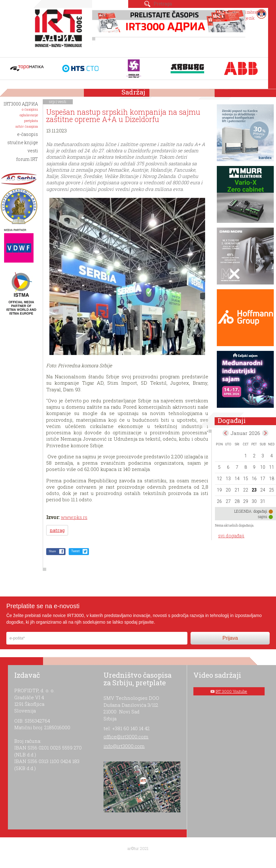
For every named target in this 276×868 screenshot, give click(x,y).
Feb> (265, 433)
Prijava (230, 638)
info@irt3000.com (124, 746)
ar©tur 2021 (138, 848)
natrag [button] (57, 530)
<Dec (226, 433)
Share (52, 551)
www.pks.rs (74, 517)
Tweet (75, 551)
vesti (62, 101)
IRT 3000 (60, 31)
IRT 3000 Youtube (231, 691)
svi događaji (231, 536)
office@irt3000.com (126, 737)
